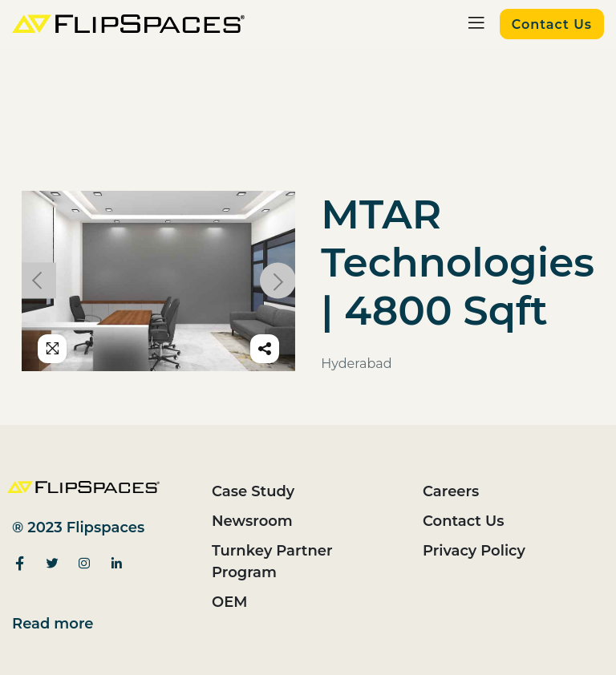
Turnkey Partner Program (272, 562)
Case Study (253, 491)
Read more (53, 624)
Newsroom (252, 521)
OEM (229, 602)
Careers (451, 491)
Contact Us (463, 521)
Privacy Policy (474, 551)
